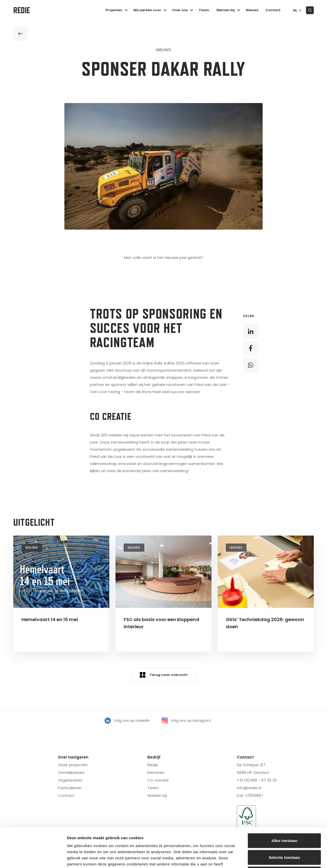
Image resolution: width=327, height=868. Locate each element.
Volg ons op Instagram (186, 721)
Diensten (156, 772)
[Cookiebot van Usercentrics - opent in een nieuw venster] (33, 858)
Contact (273, 10)
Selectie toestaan (284, 818)
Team (204, 10)
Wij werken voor (151, 10)
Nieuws (252, 10)
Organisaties (70, 780)
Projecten (117, 10)
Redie (22, 10)
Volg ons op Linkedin (127, 721)
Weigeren (284, 834)
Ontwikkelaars (71, 772)
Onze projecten (73, 765)
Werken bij (229, 10)
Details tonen (276, 858)
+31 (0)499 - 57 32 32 (257, 780)
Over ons (183, 10)
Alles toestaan (284, 801)
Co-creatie (158, 780)
